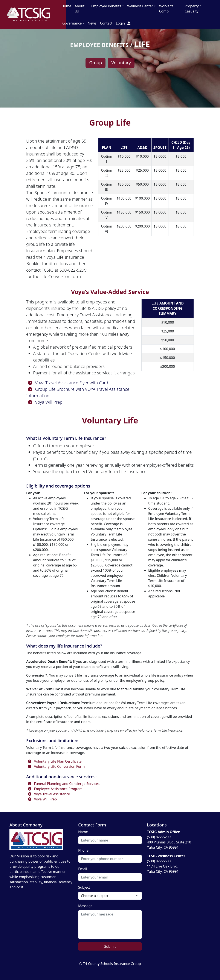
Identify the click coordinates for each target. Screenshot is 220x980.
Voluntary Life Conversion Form (55, 766)
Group (95, 63)
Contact (106, 23)
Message (85, 906)
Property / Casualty (193, 9)
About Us (80, 9)
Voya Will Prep (44, 402)
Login (123, 23)
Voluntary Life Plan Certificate (54, 761)
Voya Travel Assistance (48, 794)
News (92, 23)
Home (66, 6)
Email (83, 869)
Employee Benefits (106, 6)
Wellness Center (140, 6)
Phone (83, 850)
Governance (72, 23)
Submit (110, 946)
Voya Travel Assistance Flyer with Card (67, 383)
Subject (84, 887)
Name (83, 832)
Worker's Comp (166, 9)
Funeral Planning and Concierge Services (63, 784)
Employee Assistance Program (54, 789)
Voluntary (121, 63)
